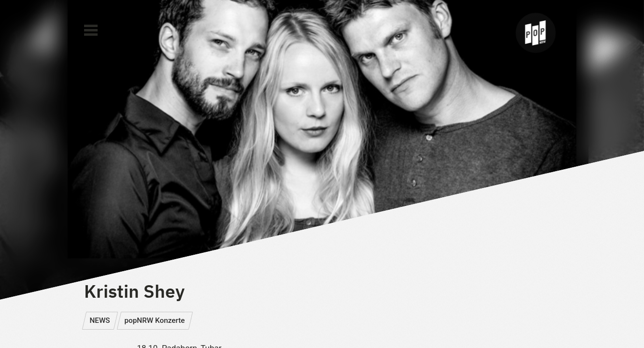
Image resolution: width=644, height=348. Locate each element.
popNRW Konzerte (154, 320)
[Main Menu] (91, 30)
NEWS (100, 320)
